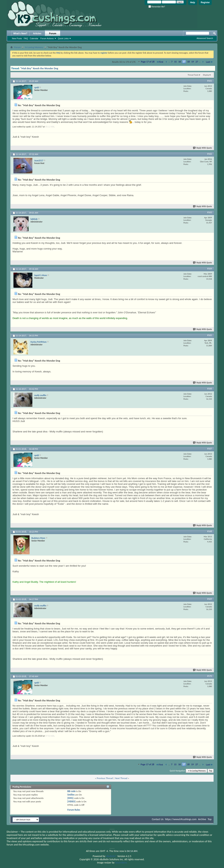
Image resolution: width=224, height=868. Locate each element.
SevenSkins (121, 863)
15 (175, 62)
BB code (71, 791)
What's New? (20, 34)
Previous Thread (105, 778)
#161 (210, 81)
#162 (210, 154)
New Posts (17, 38)
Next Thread (121, 778)
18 (188, 62)
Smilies (71, 795)
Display (206, 75)
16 (180, 62)
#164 (210, 269)
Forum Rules (74, 810)
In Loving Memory (34, 47)
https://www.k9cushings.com (181, 819)
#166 (210, 389)
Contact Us (158, 819)
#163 (210, 212)
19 (193, 62)
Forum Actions (47, 38)
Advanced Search (205, 38)
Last (209, 62)
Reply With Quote (203, 148)
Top (211, 771)
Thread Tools (193, 75)
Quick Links (63, 38)
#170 (210, 676)
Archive (202, 819)
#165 (210, 335)
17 (184, 62)
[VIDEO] (71, 801)
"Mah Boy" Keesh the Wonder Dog (39, 68)
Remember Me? (157, 7)
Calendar (34, 38)
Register (205, 2)
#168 (210, 531)
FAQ (26, 38)
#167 (210, 449)
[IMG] (70, 798)
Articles (37, 34)
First (160, 62)
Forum (53, 34)
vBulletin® (111, 856)
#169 (210, 599)
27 (197, 62)
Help (193, 2)
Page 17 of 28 (148, 62)
